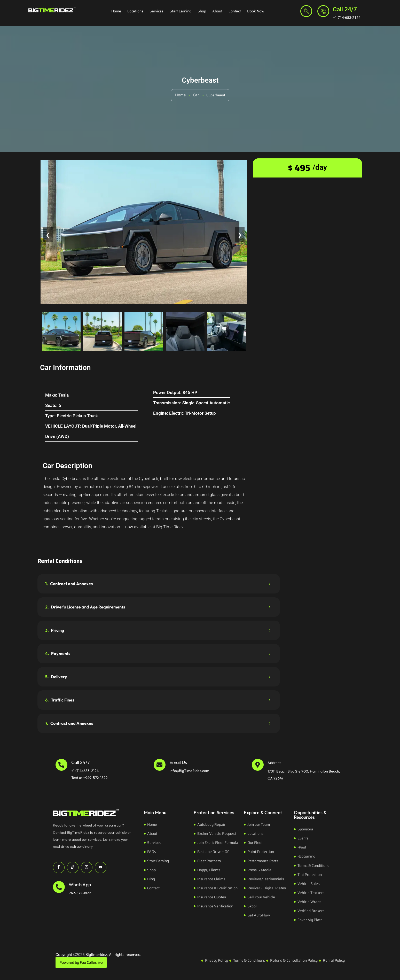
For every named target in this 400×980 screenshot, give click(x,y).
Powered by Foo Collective (81, 962)
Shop (202, 11)
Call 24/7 (345, 9)
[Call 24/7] (323, 11)
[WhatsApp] (59, 887)
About (217, 11)
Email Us (178, 762)
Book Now (256, 11)
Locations (135, 11)
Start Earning (181, 11)
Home (116, 11)
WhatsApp (80, 885)
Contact (235, 11)
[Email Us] (160, 765)
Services (156, 11)
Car (196, 95)
